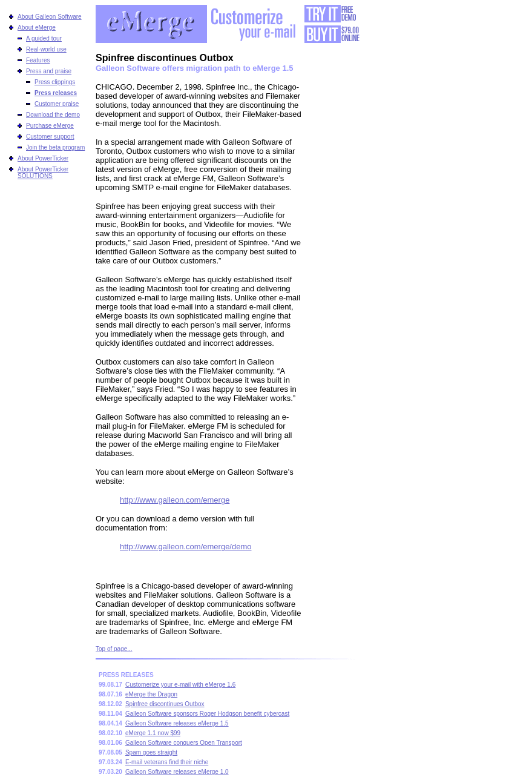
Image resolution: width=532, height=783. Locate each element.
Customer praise (57, 104)
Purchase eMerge (50, 126)
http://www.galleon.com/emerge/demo (186, 547)
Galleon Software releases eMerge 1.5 (177, 723)
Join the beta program (55, 147)
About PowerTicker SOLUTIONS (43, 173)
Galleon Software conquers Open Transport (184, 743)
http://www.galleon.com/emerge (175, 500)
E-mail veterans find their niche (167, 762)
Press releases (56, 93)
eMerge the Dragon (151, 694)
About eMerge (37, 28)
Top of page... (114, 649)
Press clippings (55, 82)
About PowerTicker (43, 158)
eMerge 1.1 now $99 (153, 733)
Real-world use (46, 49)
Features (38, 60)
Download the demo (53, 115)
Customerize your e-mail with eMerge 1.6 (180, 685)
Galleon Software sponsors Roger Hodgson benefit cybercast (207, 714)
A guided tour (44, 38)
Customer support (50, 137)
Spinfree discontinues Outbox (165, 704)
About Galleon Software (50, 17)
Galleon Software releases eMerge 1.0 (177, 772)
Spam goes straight (151, 752)
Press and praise (49, 71)
